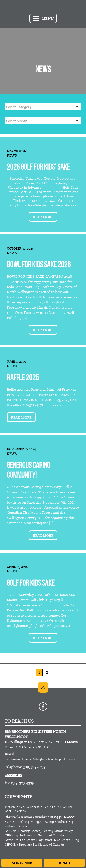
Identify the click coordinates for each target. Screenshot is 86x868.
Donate (64, 863)
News (12, 155)
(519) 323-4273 (34, 767)
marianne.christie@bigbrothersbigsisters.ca (40, 759)
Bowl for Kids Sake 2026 (39, 265)
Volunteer (22, 863)
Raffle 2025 (23, 378)
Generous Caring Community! (28, 471)
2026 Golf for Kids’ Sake (38, 168)
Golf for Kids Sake (31, 584)
